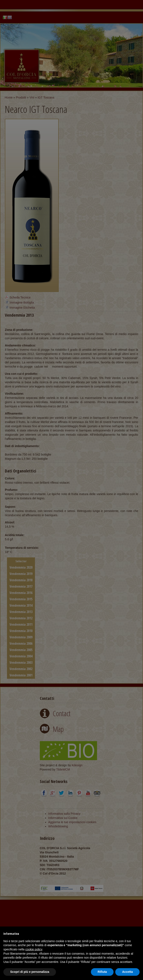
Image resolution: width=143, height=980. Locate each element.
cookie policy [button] (34, 949)
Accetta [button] (127, 972)
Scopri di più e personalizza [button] (30, 972)
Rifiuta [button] (102, 972)
